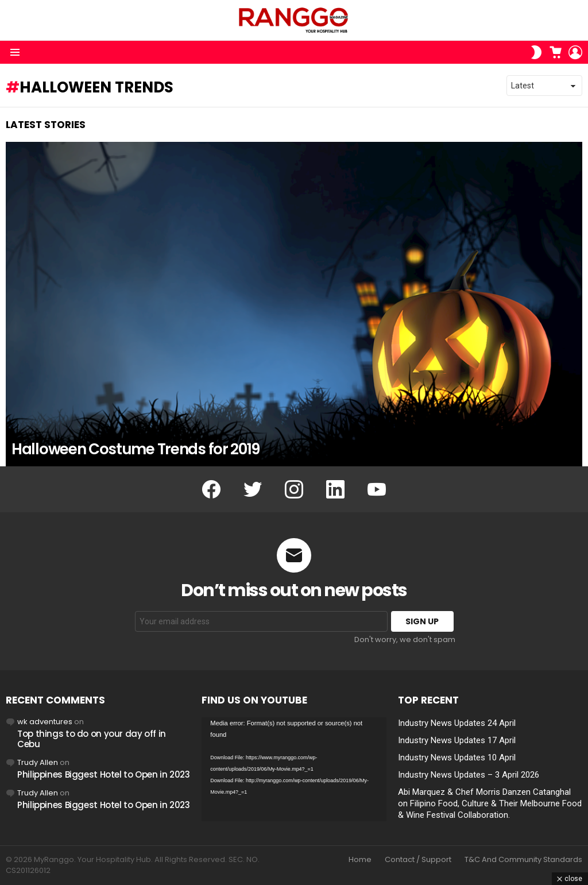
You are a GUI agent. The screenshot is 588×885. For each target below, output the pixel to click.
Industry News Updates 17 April (457, 740)
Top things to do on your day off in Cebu (92, 739)
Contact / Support (418, 860)
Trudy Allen (38, 762)
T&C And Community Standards (523, 860)
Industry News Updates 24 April (457, 723)
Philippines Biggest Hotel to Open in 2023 (104, 774)
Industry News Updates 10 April (457, 758)
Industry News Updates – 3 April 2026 (469, 775)
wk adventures (45, 722)
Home (360, 860)
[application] (294, 769)
